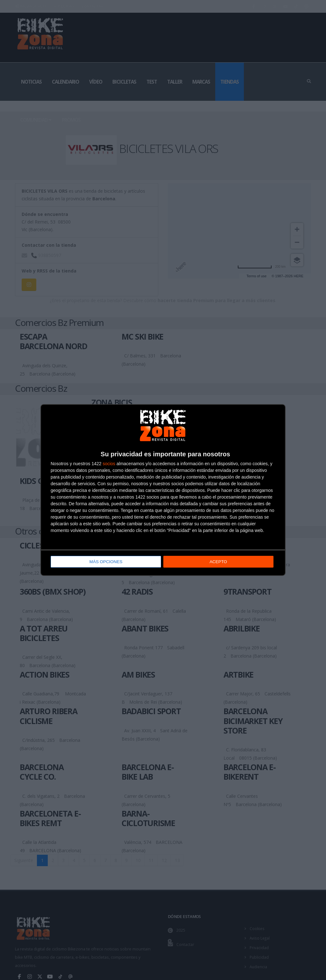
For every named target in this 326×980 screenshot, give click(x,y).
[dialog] (163, 490)
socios (109, 464)
